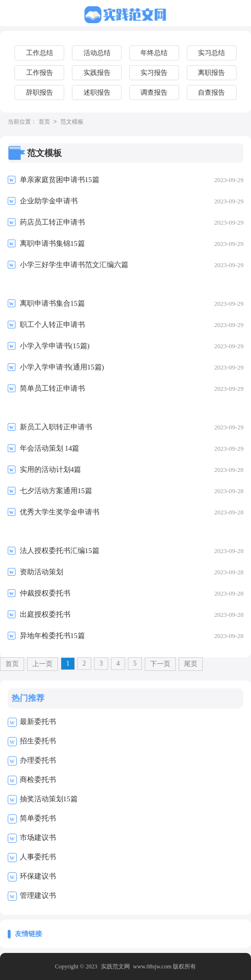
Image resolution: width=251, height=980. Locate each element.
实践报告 (97, 73)
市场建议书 (38, 838)
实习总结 (211, 53)
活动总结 (97, 53)
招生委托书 (38, 741)
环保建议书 (38, 876)
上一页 (42, 664)
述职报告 (97, 92)
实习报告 (154, 73)
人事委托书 (38, 857)
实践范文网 (115, 966)
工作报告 (40, 73)
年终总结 (154, 53)
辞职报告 (40, 92)
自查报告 (211, 92)
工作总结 (40, 53)
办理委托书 (38, 760)
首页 (44, 122)
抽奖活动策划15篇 (49, 799)
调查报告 (154, 92)
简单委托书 (38, 818)
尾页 (191, 664)
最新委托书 (38, 722)
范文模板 (72, 122)
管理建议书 (38, 895)
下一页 (160, 664)
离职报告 (211, 73)
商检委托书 (38, 780)
